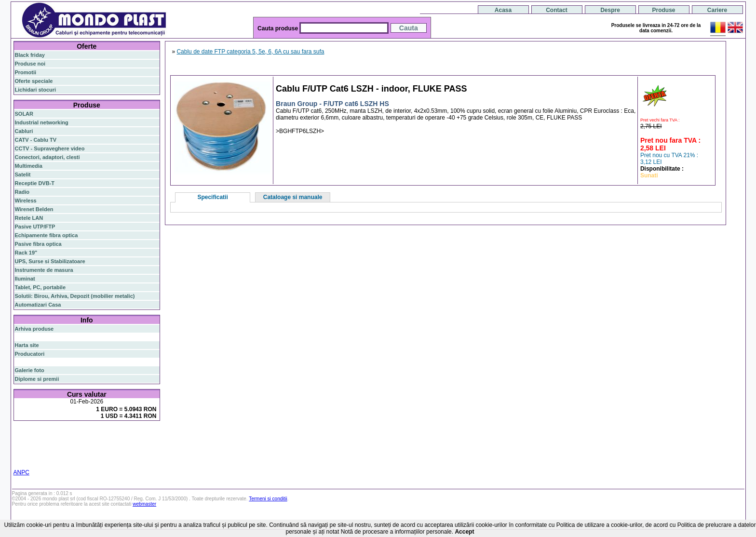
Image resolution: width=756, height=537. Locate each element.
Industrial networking (42, 122)
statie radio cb (84, 459)
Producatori (30, 354)
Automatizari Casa (38, 305)
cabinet (126, 454)
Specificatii (212, 197)
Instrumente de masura (44, 270)
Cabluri (24, 131)
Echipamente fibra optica (47, 235)
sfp (62, 448)
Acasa (503, 10)
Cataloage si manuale (293, 197)
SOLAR (24, 114)
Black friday (30, 55)
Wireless (26, 201)
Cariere (717, 10)
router (90, 436)
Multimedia (29, 166)
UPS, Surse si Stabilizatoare (50, 261)
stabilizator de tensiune (96, 448)
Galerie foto (30, 370)
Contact (557, 10)
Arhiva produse (34, 329)
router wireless (141, 442)
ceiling (135, 448)
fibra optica (35, 436)
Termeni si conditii (268, 499)
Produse (663, 10)
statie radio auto (44, 459)
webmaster (144, 504)
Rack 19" (26, 253)
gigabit (111, 436)
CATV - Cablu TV (36, 140)
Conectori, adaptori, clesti (47, 157)
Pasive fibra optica (38, 244)
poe (127, 436)
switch (68, 436)
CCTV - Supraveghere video (50, 148)
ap (54, 448)
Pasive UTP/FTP (35, 227)
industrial (148, 454)
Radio (22, 192)
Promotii (26, 72)
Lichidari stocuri (36, 90)
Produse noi (30, 64)
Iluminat (25, 279)
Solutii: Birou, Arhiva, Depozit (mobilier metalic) (75, 296)
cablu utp (26, 454)
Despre (610, 10)
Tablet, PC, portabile (40, 287)
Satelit (23, 175)
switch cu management (86, 454)
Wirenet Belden (34, 209)
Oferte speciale (34, 81)
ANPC (21, 472)
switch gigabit (32, 448)
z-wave (47, 454)
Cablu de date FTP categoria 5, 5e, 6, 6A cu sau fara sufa (250, 52)
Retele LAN (29, 218)
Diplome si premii (37, 379)
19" (19, 459)
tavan (151, 448)
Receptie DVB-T (35, 183)
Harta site (27, 345)
